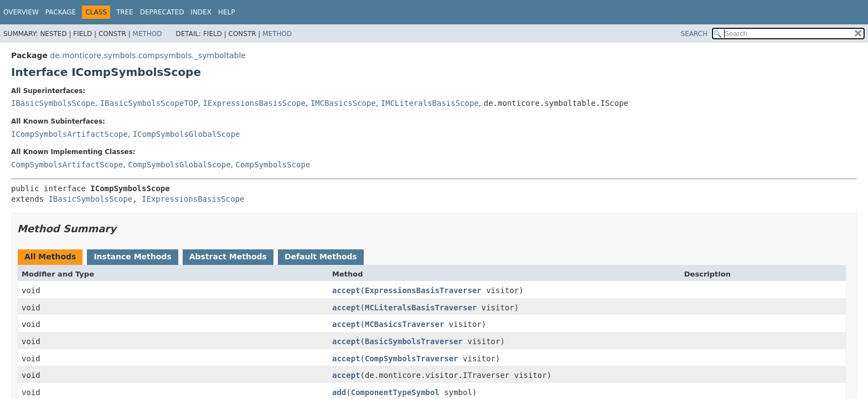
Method (148, 34)
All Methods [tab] (50, 257)
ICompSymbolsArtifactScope (69, 134)
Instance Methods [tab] (132, 257)
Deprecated (162, 12)
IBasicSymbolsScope (53, 103)
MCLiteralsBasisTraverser (421, 308)
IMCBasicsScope (343, 103)
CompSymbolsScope (273, 165)
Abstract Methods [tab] (228, 257)
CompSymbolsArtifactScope (67, 165)
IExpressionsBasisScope (254, 103)
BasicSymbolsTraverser (414, 341)
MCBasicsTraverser (404, 324)
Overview (21, 12)
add (339, 392)
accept (346, 290)
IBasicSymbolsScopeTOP (149, 103)
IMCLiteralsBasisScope (430, 103)
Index (201, 12)
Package (61, 12)
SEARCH (694, 34)
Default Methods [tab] (321, 257)
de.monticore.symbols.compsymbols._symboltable (148, 55)
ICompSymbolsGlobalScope (187, 134)
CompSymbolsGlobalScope (179, 165)
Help (227, 12)
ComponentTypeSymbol (395, 392)
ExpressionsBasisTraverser (423, 290)
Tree (125, 12)
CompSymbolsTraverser (412, 359)
